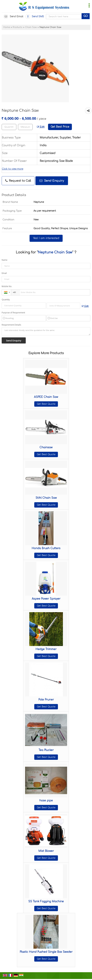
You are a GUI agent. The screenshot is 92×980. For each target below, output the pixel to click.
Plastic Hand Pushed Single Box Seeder (46, 952)
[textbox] (25, 127)
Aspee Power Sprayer (46, 599)
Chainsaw (46, 447)
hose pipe (46, 801)
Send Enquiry (52, 181)
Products (17, 27)
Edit (41, 127)
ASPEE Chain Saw (46, 397)
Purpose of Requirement (13, 313)
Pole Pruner (46, 700)
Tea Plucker (46, 750)
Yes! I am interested (46, 238)
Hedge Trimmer (46, 649)
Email (4, 273)
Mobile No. (7, 286)
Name (5, 260)
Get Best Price (60, 127)
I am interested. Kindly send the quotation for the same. (46, 331)
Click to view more (13, 169)
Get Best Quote (46, 404)
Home (7, 27)
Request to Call (18, 181)
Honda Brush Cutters (46, 548)
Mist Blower (46, 851)
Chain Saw (31, 27)
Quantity (6, 300)
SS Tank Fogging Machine (46, 901)
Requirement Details (11, 325)
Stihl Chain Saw (46, 498)
